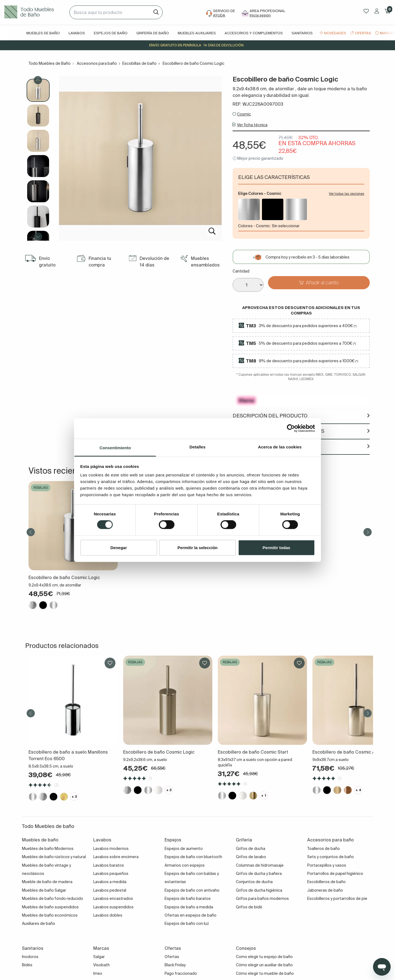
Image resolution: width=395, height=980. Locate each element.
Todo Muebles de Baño (50, 63)
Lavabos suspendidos (113, 907)
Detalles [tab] (198, 447)
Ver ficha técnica (252, 125)
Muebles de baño (43, 33)
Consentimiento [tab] (115, 447)
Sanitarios (302, 33)
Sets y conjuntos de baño (331, 857)
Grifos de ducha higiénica (259, 890)
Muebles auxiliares (197, 33)
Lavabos (77, 33)
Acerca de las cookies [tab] (280, 447)
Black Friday (175, 965)
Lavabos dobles (108, 915)
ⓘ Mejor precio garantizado (258, 158)
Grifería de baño (153, 33)
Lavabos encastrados (113, 898)
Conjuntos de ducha (254, 882)
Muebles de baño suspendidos (50, 907)
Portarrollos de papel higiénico (335, 874)
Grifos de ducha (251, 849)
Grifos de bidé (249, 907)
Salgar (99, 957)
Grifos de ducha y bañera (259, 874)
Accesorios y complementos (254, 33)
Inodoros (30, 957)
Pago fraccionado (181, 973)
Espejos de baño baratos (188, 898)
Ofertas (363, 33)
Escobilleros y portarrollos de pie (337, 898)
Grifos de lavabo (251, 857)
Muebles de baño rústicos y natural (54, 857)
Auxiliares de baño (39, 923)
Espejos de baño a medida (189, 907)
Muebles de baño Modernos (48, 849)
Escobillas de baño (139, 63)
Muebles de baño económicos (50, 915)
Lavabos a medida (110, 882)
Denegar (119, 547)
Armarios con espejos (185, 865)
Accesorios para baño (97, 63)
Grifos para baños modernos (262, 898)
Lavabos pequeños (111, 874)
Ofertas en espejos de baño (191, 915)
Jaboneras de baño (325, 890)
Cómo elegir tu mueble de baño (265, 973)
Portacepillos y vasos (327, 865)
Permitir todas (276, 547)
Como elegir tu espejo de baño (264, 957)
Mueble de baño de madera (47, 882)
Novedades (335, 33)
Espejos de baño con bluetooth (193, 857)
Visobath (101, 965)
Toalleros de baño (324, 849)
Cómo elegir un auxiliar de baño (264, 965)
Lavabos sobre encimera (116, 857)
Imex (98, 973)
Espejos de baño (111, 33)
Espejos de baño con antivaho (192, 890)
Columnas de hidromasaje (260, 865)
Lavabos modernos (111, 849)
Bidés (27, 965)
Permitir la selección (198, 547)
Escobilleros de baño (326, 882)
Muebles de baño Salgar (44, 890)
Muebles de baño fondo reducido (53, 898)
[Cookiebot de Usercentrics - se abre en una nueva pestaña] (291, 428)
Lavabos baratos (109, 865)
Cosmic (244, 114)
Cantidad (241, 271)
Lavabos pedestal (110, 890)
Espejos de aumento (184, 849)
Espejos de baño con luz (187, 923)
